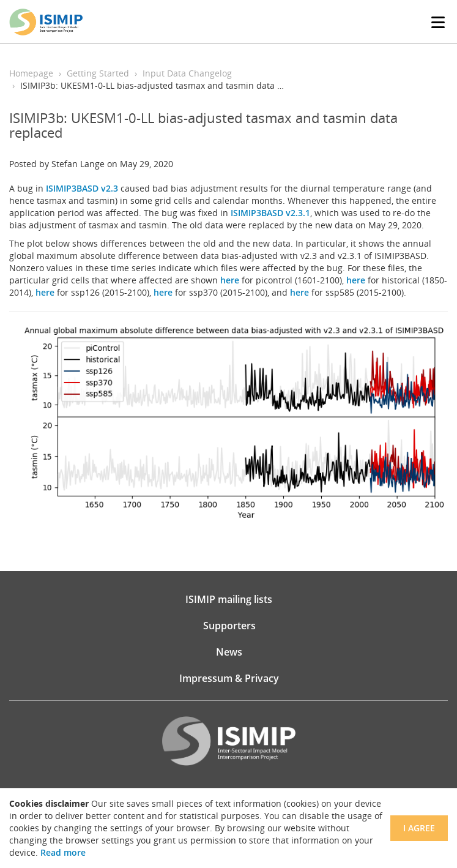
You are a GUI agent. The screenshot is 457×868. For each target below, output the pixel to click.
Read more (63, 852)
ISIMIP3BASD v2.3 (82, 188)
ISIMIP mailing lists (229, 599)
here (230, 280)
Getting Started (98, 73)
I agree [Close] (419, 828)
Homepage (31, 73)
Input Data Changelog (187, 73)
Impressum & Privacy (229, 678)
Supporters (229, 626)
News (229, 652)
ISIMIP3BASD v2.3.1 (270, 213)
